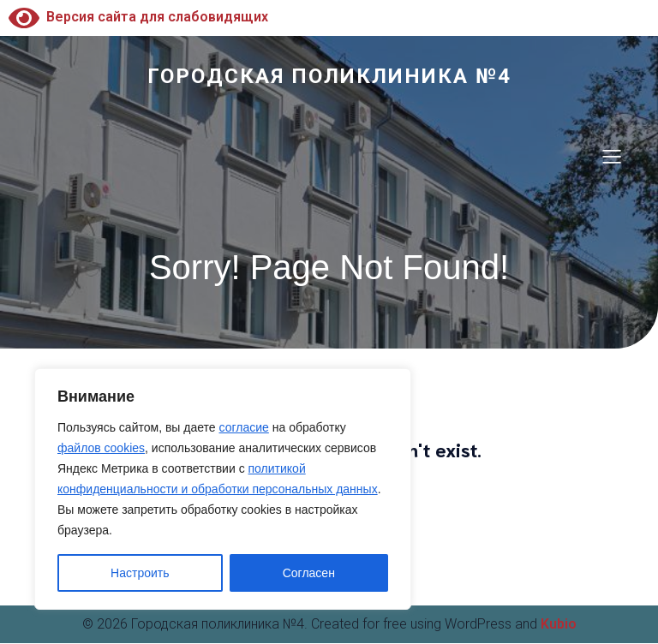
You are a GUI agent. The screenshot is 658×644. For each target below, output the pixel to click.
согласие (244, 427)
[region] (223, 489)
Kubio (559, 625)
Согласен (309, 573)
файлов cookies (101, 448)
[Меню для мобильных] (612, 157)
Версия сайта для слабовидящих (138, 17)
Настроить (140, 573)
